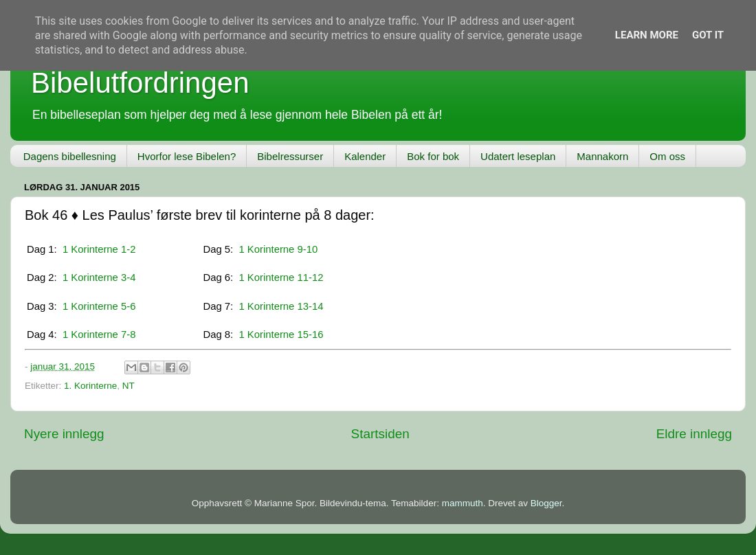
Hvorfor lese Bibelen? (187, 156)
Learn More (647, 35)
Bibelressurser (290, 156)
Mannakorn (602, 156)
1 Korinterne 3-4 (99, 277)
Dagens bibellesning (70, 156)
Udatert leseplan (518, 156)
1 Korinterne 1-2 (99, 249)
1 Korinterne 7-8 (99, 335)
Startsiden (380, 434)
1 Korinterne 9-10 (278, 249)
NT (129, 386)
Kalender (365, 156)
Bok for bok (433, 156)
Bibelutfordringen (140, 83)
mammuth (463, 503)
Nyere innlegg (64, 434)
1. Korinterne (90, 386)
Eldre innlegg (694, 434)
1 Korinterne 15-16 (281, 335)
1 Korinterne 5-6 (99, 306)
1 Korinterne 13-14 (281, 306)
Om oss (667, 156)
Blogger (546, 503)
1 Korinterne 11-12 (281, 277)
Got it (708, 35)
